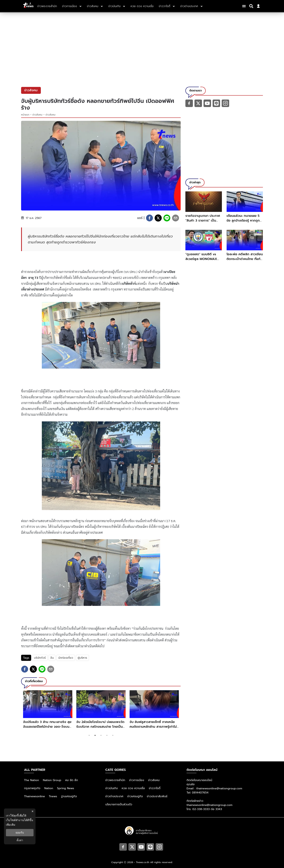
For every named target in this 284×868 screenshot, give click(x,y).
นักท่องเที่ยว (66, 658)
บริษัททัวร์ (40, 658)
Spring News (66, 788)
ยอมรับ (20, 833)
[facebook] (149, 218)
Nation (49, 788)
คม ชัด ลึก (71, 780)
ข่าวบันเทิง (112, 788)
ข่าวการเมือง (137, 780)
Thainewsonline (35, 796)
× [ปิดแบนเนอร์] (32, 811)
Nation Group (52, 780)
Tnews (53, 796)
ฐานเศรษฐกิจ (69, 796)
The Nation (32, 780)
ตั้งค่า (20, 840)
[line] (167, 218)
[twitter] (158, 218)
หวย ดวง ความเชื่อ (133, 788)
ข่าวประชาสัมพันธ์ (157, 796)
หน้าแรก (25, 115)
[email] (176, 218)
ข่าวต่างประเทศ (114, 796)
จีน (52, 658)
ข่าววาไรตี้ (155, 788)
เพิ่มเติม (11, 825)
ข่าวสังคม (37, 115)
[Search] (252, 6)
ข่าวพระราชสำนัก (115, 780)
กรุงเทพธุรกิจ (32, 788)
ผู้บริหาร (82, 658)
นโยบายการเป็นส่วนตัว (119, 804)
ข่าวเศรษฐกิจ (135, 796)
